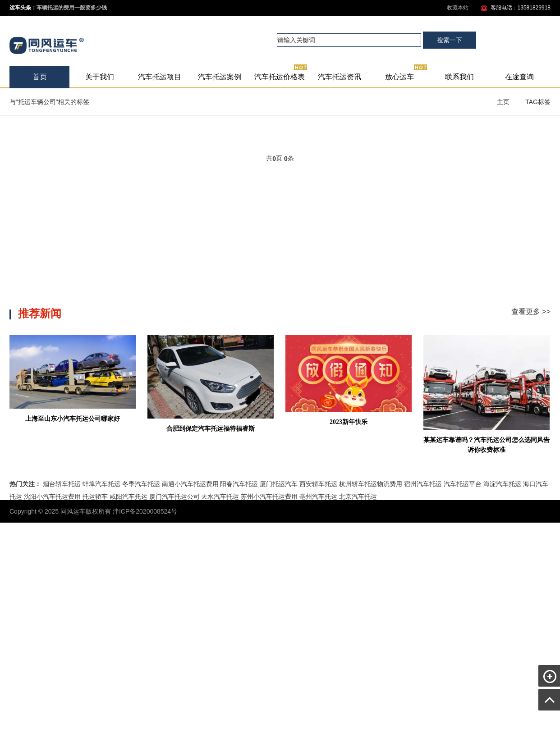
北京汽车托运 (358, 496)
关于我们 (100, 77)
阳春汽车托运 (239, 484)
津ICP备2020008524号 (145, 511)
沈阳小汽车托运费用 (52, 496)
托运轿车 (95, 496)
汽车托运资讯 (340, 77)
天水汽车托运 (220, 496)
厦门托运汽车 (279, 484)
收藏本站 (458, 8)
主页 (503, 102)
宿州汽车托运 (423, 484)
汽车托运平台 (463, 484)
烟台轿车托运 (62, 484)
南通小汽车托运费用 (190, 484)
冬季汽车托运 (141, 484)
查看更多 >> (531, 312)
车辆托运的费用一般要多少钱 (72, 8)
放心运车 (406, 73)
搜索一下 (450, 40)
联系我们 (459, 77)
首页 (40, 77)
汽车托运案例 (220, 77)
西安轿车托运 (318, 484)
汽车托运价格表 (281, 73)
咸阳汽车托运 (129, 496)
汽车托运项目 (160, 77)
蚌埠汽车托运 (101, 484)
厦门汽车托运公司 (174, 496)
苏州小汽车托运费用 (269, 496)
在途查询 (519, 77)
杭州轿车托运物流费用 (371, 484)
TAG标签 (538, 102)
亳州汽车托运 (318, 496)
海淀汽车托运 (502, 484)
